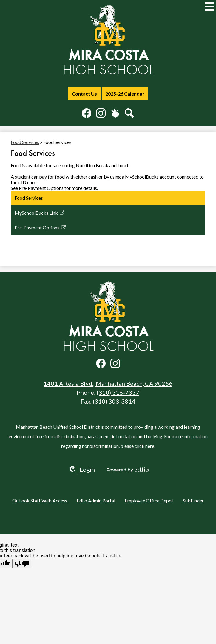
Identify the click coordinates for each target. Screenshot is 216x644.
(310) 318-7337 (118, 392)
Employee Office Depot (149, 501)
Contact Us (84, 94)
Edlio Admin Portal (96, 501)
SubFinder (193, 501)
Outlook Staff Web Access (40, 501)
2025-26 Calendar (125, 94)
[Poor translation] (22, 564)
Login (81, 469)
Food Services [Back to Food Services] (25, 142)
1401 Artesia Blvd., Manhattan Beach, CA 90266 (108, 383)
